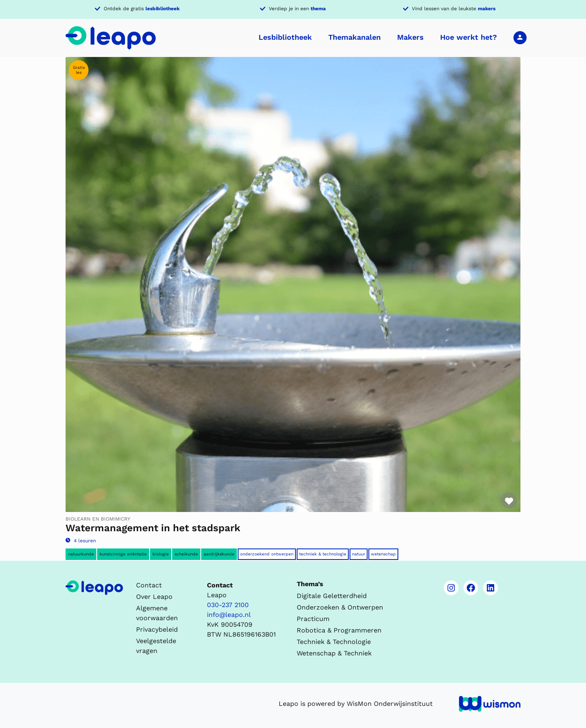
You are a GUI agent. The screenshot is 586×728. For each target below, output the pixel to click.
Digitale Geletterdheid (332, 596)
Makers (410, 37)
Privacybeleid (157, 629)
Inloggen (520, 37)
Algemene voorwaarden (157, 613)
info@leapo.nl (229, 615)
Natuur (359, 554)
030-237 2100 (228, 605)
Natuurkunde (81, 554)
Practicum (313, 619)
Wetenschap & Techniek (334, 653)
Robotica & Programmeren (339, 630)
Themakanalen (354, 37)
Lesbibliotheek (285, 37)
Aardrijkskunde (219, 554)
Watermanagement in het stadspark (153, 528)
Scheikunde (186, 554)
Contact (149, 585)
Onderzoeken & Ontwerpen (340, 607)
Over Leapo (154, 597)
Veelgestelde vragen (156, 646)
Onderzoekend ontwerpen (267, 554)
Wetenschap (383, 554)
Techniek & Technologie (323, 554)
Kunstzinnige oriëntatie (123, 554)
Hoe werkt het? (469, 37)
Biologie (161, 554)
